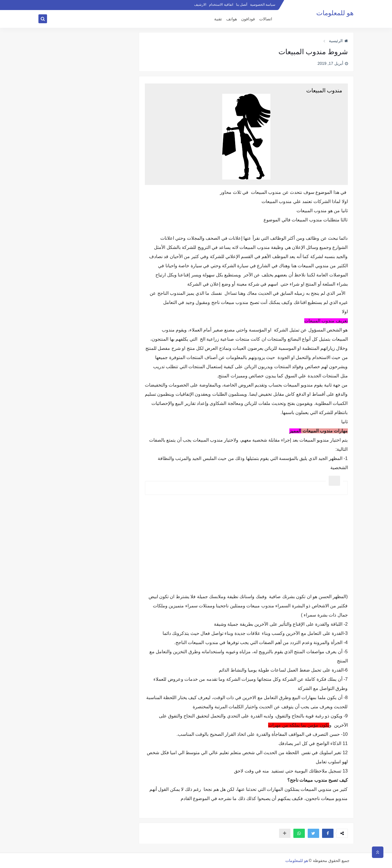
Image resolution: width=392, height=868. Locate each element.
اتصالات (266, 19)
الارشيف (200, 5)
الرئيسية (338, 41)
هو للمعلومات (335, 13)
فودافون (248, 19)
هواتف (232, 19)
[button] (328, 833)
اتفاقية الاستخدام (221, 5)
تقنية (218, 19)
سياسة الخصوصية (263, 5)
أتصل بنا (242, 5)
